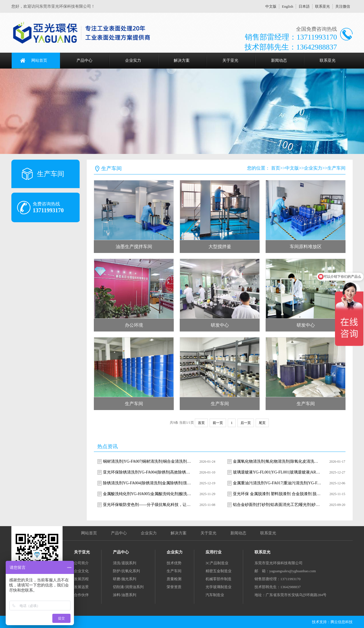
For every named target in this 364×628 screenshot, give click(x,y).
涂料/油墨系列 (125, 595)
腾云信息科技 (342, 622)
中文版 (271, 6)
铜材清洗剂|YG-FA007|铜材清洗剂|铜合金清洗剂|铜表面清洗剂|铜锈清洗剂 (147, 461)
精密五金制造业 (219, 571)
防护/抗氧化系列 (126, 571)
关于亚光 (230, 60)
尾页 (262, 423)
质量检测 (174, 579)
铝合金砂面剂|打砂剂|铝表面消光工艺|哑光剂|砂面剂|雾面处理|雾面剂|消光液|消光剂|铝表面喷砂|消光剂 (277, 505)
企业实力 (133, 60)
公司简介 (81, 563)
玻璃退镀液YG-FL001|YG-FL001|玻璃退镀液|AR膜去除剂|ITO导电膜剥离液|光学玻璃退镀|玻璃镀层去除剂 (277, 472)
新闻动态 (279, 60)
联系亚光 (322, 6)
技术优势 (174, 563)
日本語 (304, 6)
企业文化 (81, 571)
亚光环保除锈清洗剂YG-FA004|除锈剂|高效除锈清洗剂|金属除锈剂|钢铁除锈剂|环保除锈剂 (147, 472)
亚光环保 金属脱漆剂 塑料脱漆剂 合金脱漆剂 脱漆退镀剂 (277, 494)
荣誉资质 (174, 587)
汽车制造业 (215, 595)
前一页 (218, 423)
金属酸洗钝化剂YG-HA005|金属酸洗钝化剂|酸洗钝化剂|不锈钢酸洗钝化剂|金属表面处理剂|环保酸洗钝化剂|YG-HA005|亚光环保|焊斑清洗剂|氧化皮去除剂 (147, 494)
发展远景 (81, 587)
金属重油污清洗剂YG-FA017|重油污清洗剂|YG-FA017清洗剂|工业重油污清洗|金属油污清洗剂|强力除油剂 (277, 483)
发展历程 (81, 579)
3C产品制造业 (217, 563)
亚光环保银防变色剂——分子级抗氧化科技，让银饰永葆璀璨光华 (147, 505)
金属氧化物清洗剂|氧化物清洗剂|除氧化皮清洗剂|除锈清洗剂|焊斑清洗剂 (277, 461)
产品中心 (84, 60)
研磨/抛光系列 (125, 579)
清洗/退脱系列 (125, 563)
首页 (276, 168)
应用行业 (214, 552)
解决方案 (182, 60)
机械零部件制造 (219, 579)
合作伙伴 (81, 595)
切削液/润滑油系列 (128, 587)
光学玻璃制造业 (219, 587)
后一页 (246, 423)
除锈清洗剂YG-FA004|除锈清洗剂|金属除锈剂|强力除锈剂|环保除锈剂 (147, 483)
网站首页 (39, 60)
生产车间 (336, 168)
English (288, 6)
